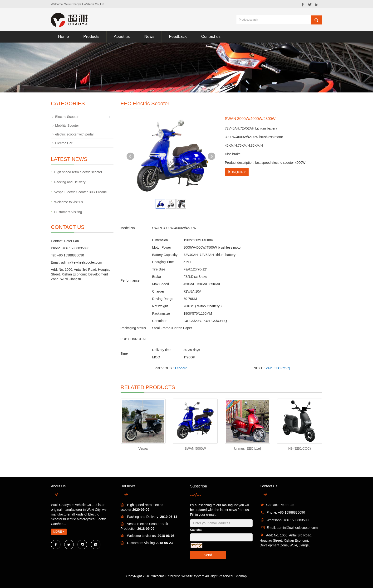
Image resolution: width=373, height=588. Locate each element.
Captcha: (196, 530)
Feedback (178, 36)
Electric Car (64, 143)
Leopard (181, 368)
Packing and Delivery (70, 182)
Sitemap (241, 576)
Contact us (211, 36)
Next (211, 156)
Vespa (143, 448)
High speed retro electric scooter (78, 172)
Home (63, 36)
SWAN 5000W (195, 448)
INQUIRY (237, 172)
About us (122, 36)
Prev (130, 156)
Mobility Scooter (67, 125)
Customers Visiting (68, 212)
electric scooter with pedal (74, 134)
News (150, 36)
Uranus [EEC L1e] (248, 448)
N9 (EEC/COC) (300, 448)
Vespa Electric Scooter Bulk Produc (80, 192)
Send (208, 555)
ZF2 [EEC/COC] (278, 368)
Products (91, 36)
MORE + (59, 532)
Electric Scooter (67, 117)
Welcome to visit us (69, 202)
